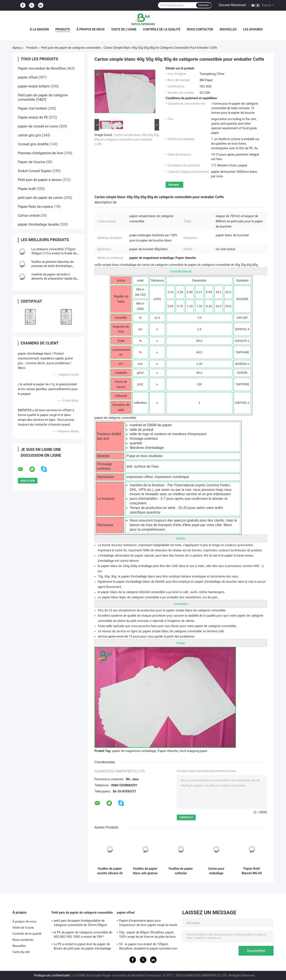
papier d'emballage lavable (38, 224)
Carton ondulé (29, 216)
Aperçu (17, 48)
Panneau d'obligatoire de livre (40, 153)
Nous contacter (200, 29)
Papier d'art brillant (32, 108)
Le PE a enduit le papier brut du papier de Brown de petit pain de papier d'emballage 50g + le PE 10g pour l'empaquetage (82, 947)
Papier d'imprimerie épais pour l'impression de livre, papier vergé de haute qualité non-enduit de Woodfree (148, 923)
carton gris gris (29, 135)
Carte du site (21, 952)
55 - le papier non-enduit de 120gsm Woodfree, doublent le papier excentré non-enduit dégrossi (148, 947)
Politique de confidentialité (52, 975)
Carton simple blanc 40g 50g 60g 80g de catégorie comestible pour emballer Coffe (127, 139)
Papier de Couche (31, 162)
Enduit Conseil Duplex (35, 171)
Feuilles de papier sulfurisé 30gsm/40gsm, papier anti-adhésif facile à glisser (181, 871)
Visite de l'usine (124, 29)
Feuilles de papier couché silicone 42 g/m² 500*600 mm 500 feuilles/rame (110, 871)
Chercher (204, 5)
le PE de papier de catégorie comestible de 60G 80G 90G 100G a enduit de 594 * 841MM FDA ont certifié (83, 935)
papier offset (28, 77)
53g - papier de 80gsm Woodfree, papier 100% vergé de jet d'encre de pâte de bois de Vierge (147, 935)
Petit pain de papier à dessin (40, 180)
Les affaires (253, 29)
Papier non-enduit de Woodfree (42, 68)
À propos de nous (91, 29)
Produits (63, 29)
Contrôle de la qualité (162, 29)
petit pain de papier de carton (40, 198)
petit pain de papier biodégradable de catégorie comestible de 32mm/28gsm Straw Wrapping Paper (81, 923)
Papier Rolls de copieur (36, 207)
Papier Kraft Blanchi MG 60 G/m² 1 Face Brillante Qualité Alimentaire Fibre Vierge (252, 871)
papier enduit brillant (34, 86)
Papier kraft (27, 189)
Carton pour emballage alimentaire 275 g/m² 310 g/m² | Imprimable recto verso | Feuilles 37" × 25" (216, 871)
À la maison (39, 29)
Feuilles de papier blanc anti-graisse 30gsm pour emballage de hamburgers (145, 871)
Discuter (174, 185)
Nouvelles (228, 29)
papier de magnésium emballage (134, 751)
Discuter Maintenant (233, 5)
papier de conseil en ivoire (38, 126)
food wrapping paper (194, 751)
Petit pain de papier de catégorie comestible (71, 48)
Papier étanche (168, 751)
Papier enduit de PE (33, 117)
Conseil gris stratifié (33, 144)
